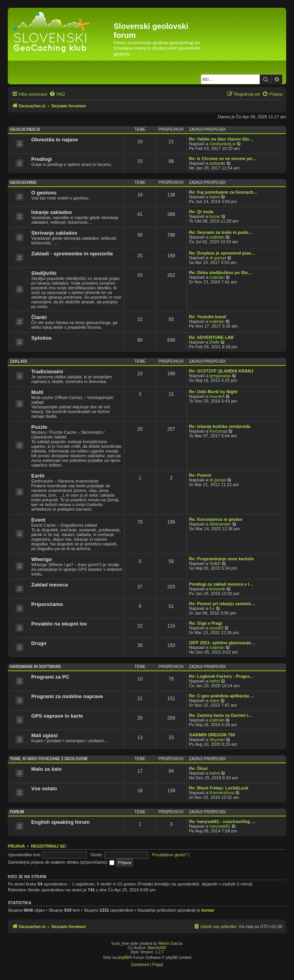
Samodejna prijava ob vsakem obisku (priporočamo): (61, 862)
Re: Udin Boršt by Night (213, 392)
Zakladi (18, 361)
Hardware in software (35, 667)
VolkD (215, 563)
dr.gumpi (218, 258)
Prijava (16, 846)
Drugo (39, 643)
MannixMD (157, 948)
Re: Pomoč (200, 475)
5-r (212, 608)
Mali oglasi (44, 735)
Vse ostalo (44, 788)
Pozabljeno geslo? (170, 855)
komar (208, 910)
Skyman (217, 739)
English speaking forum (60, 822)
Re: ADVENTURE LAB (211, 337)
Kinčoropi (219, 431)
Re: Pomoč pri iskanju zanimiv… (222, 604)
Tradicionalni (47, 372)
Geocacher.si (25, 129)
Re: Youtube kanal (208, 317)
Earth (38, 476)
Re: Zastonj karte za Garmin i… (221, 715)
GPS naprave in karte (57, 716)
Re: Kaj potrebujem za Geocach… (223, 192)
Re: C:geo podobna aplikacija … (222, 696)
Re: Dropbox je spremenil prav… (222, 253)
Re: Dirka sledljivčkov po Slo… (220, 273)
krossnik (217, 589)
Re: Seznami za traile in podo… (221, 232)
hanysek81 (220, 826)
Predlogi (42, 159)
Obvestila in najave (54, 140)
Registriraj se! (49, 846)
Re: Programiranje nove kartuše (221, 559)
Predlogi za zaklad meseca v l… (221, 584)
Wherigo (42, 559)
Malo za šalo (46, 769)
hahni (215, 197)
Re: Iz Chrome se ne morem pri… (223, 159)
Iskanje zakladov (52, 212)
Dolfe (215, 342)
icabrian (217, 237)
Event (38, 520)
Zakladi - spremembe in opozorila (72, 254)
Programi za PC (50, 677)
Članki (39, 317)
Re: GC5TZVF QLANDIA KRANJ (221, 371)
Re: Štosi (198, 768)
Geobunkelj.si (223, 144)
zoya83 (216, 628)
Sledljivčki (44, 273)
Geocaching (23, 183)
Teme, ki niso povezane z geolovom (49, 759)
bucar (215, 216)
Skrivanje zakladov (54, 233)
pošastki (217, 163)
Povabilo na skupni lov (59, 624)
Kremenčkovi (222, 793)
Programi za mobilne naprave (67, 696)
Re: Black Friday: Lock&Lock (219, 788)
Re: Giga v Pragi (206, 623)
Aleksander (220, 524)
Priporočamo (47, 604)
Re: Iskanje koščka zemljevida (220, 426)
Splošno (41, 338)
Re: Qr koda (201, 212)
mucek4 (217, 396)
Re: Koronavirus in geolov (216, 519)
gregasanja (220, 376)
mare (215, 700)
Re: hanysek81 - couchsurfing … (222, 821)
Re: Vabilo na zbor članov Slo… (221, 139)
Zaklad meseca (50, 585)
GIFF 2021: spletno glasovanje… (222, 643)
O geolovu (44, 193)
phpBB (123, 958)
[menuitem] (57, 94)
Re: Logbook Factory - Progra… (221, 676)
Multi (37, 392)
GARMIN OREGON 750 (212, 735)
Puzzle (39, 427)
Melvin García (171, 943)
